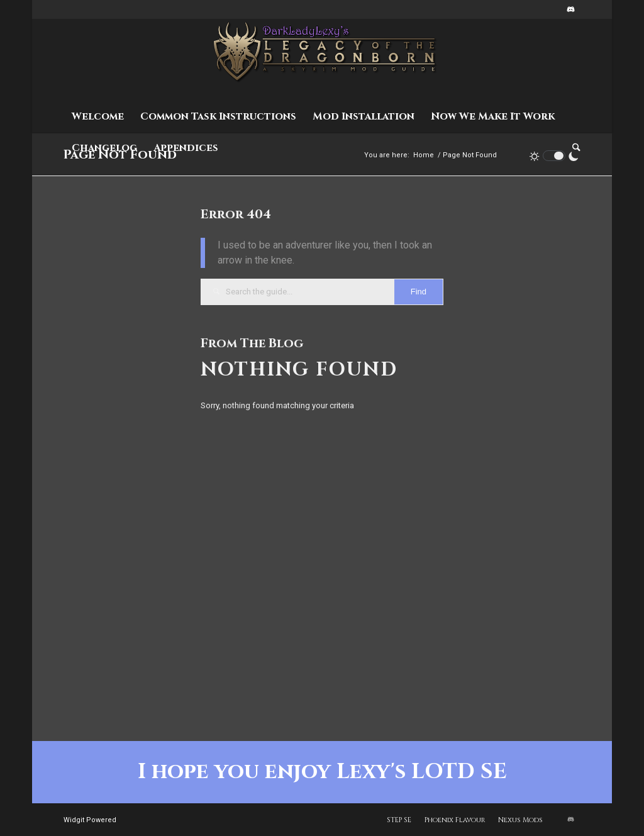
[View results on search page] (419, 292)
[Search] (572, 148)
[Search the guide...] (322, 292)
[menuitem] (98, 116)
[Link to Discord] (571, 9)
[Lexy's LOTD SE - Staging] (322, 60)
